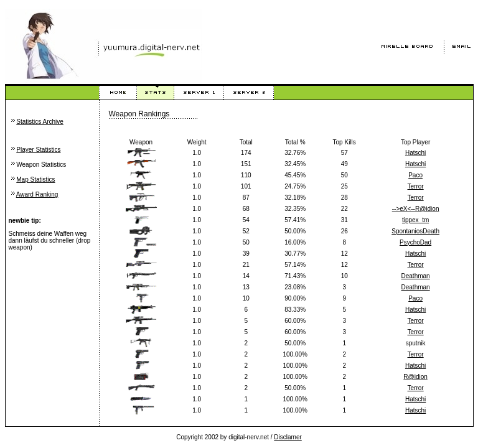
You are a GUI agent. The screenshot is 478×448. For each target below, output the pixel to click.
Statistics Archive (40, 122)
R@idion (415, 377)
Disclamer (288, 437)
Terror (416, 186)
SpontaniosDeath (415, 231)
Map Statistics (35, 180)
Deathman (416, 276)
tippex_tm (415, 220)
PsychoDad (415, 242)
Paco (415, 175)
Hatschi (415, 153)
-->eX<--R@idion (416, 209)
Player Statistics (38, 150)
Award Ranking (37, 194)
